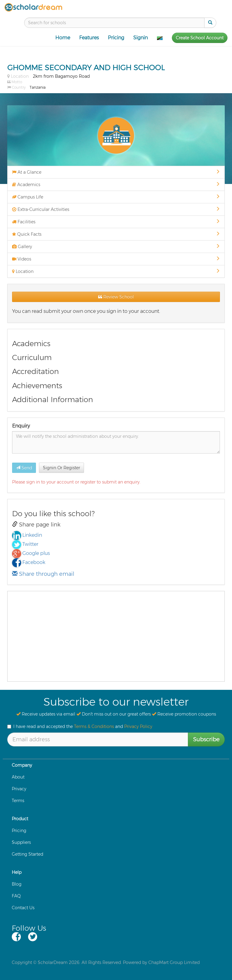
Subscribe (206, 739)
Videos (116, 259)
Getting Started (27, 854)
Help (17, 872)
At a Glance (116, 172)
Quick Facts (116, 234)
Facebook (34, 562)
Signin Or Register (61, 468)
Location (116, 271)
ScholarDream (53, 962)
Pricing (116, 38)
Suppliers (21, 842)
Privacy (19, 789)
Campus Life (116, 197)
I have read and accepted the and (80, 726)
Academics (116, 185)
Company (22, 765)
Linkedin (32, 535)
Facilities (116, 222)
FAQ (16, 896)
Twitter (30, 544)
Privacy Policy (138, 726)
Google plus (36, 553)
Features (89, 38)
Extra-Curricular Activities (116, 209)
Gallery (116, 247)
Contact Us (23, 908)
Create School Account (200, 38)
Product (20, 819)
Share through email (43, 574)
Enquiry (21, 426)
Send (24, 468)
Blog (17, 884)
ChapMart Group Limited (174, 962)
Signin (140, 38)
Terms (18, 801)
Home (63, 38)
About (18, 777)
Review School (116, 297)
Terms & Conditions (94, 726)
